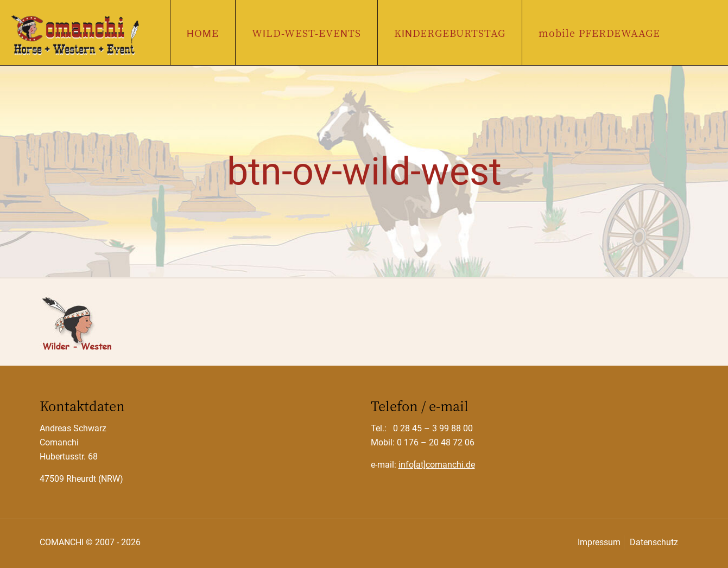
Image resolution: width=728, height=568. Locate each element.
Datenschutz (654, 542)
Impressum (599, 542)
